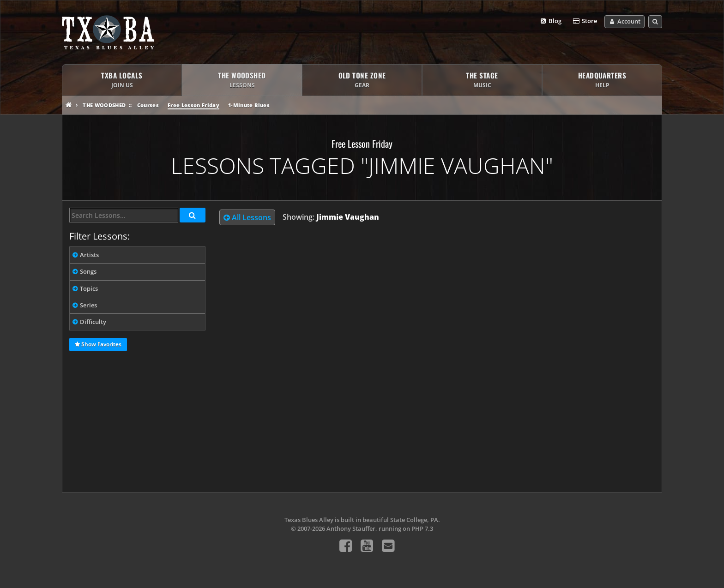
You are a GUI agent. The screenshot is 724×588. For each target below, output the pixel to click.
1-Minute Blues (249, 105)
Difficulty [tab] (93, 322)
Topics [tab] (89, 288)
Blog (551, 21)
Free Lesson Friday (193, 105)
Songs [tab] (88, 271)
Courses (148, 105)
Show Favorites (98, 345)
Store (585, 21)
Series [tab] (88, 305)
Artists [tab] (89, 255)
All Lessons (247, 217)
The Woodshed (104, 105)
